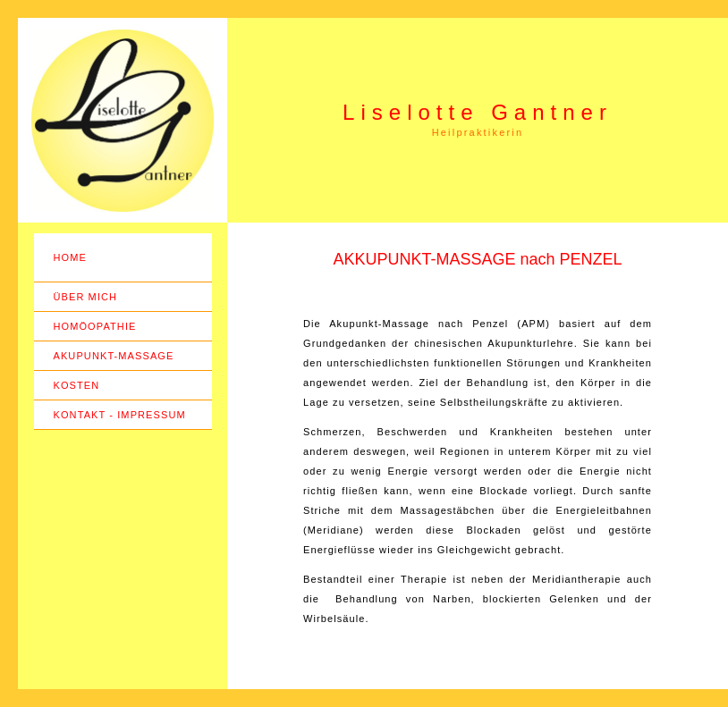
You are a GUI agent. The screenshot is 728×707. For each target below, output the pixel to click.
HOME (70, 257)
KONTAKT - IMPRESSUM (120, 415)
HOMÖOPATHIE (95, 326)
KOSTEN (77, 385)
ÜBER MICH (86, 297)
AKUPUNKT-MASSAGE (114, 356)
